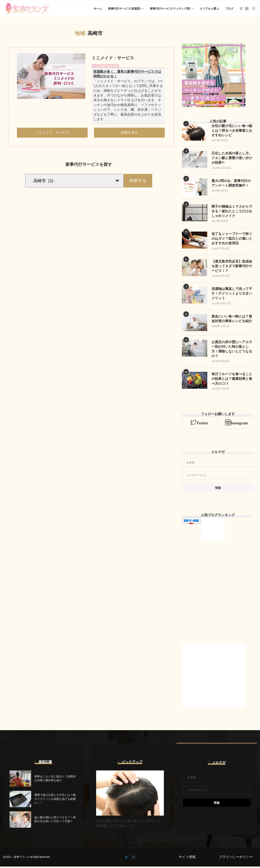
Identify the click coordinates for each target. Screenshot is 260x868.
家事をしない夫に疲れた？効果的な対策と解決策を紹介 (55, 780)
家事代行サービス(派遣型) (124, 9)
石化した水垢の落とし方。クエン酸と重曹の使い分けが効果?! (232, 159)
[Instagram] (247, 9)
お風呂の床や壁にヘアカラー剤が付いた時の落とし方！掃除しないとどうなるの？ (232, 350)
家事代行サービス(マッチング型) (170, 9)
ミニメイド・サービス (113, 58)
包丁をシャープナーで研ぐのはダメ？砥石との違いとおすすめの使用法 (232, 239)
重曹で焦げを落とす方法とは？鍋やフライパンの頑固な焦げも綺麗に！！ (55, 800)
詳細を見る (129, 133)
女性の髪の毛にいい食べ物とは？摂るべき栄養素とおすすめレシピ (232, 131)
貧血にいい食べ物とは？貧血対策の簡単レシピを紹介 (232, 320)
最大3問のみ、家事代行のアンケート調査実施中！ (231, 184)
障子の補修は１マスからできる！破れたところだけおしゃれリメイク (232, 212)
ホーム (98, 9)
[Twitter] (241, 9)
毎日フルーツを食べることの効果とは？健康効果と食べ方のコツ (232, 380)
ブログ (229, 9)
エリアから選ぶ (209, 9)
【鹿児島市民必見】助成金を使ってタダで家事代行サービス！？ (232, 267)
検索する (138, 181)
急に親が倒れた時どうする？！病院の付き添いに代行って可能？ (55, 821)
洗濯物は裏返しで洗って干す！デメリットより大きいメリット (232, 295)
